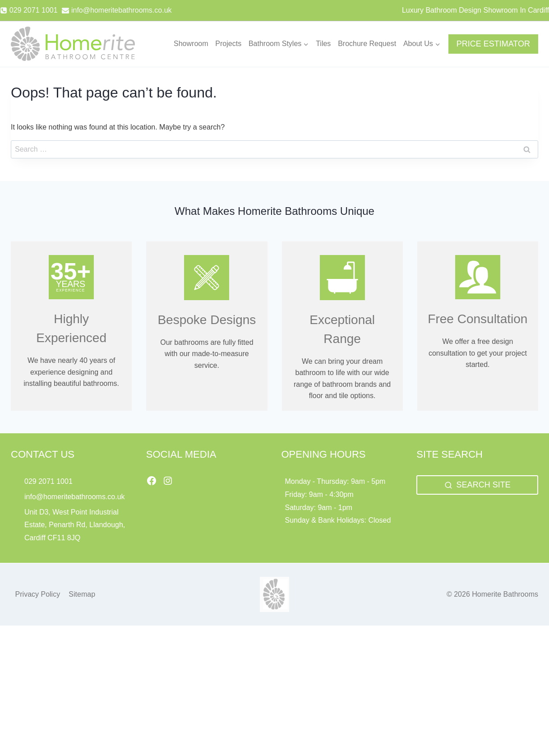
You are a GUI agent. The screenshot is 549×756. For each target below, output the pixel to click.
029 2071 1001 (48, 481)
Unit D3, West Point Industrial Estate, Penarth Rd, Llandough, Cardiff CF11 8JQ (75, 525)
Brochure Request (367, 44)
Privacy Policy (38, 594)
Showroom (191, 44)
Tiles (323, 44)
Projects (228, 44)
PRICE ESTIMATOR (493, 44)
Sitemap (82, 594)
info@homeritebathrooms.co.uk (75, 497)
